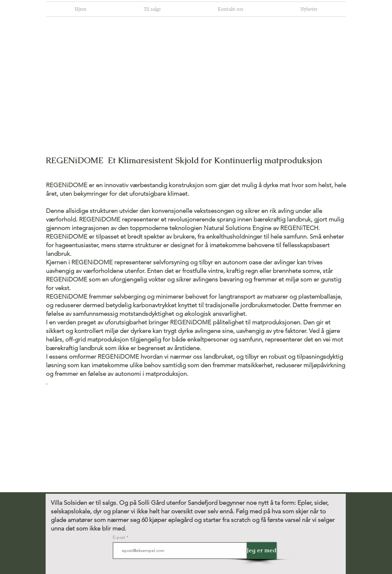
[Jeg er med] (262, 551)
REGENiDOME (75, 160)
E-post (120, 537)
